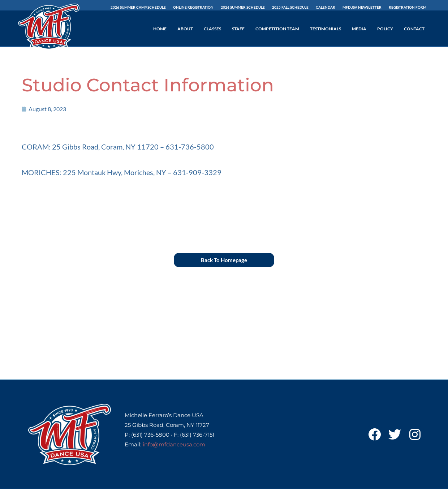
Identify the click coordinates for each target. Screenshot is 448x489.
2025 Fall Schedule (290, 7)
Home (160, 29)
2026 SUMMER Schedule (243, 7)
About (185, 29)
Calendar (326, 7)
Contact (414, 29)
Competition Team (277, 29)
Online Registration (193, 7)
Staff (238, 29)
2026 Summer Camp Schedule (138, 7)
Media (359, 29)
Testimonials (326, 29)
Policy (385, 29)
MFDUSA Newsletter (362, 7)
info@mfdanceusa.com (174, 444)
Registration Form (408, 7)
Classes (212, 29)
